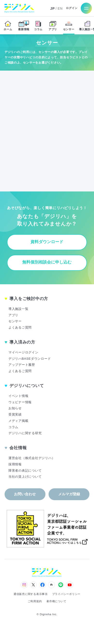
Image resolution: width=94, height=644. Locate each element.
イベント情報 (18, 396)
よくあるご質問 (20, 327)
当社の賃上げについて (25, 477)
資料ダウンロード (47, 242)
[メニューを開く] (86, 8)
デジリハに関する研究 (25, 433)
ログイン (72, 8)
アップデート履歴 (22, 365)
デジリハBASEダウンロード (30, 359)
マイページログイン (23, 352)
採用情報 (15, 464)
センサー (15, 321)
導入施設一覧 (18, 309)
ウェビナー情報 (20, 402)
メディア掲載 (18, 421)
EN (60, 8)
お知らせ (15, 408)
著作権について (56, 601)
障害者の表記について (25, 471)
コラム (13, 427)
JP (53, 8)
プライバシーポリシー (66, 594)
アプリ (13, 315)
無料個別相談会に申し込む (47, 262)
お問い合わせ (25, 494)
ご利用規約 (35, 601)
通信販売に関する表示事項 (31, 594)
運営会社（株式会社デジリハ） (32, 458)
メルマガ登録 (69, 494)
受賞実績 (15, 414)
